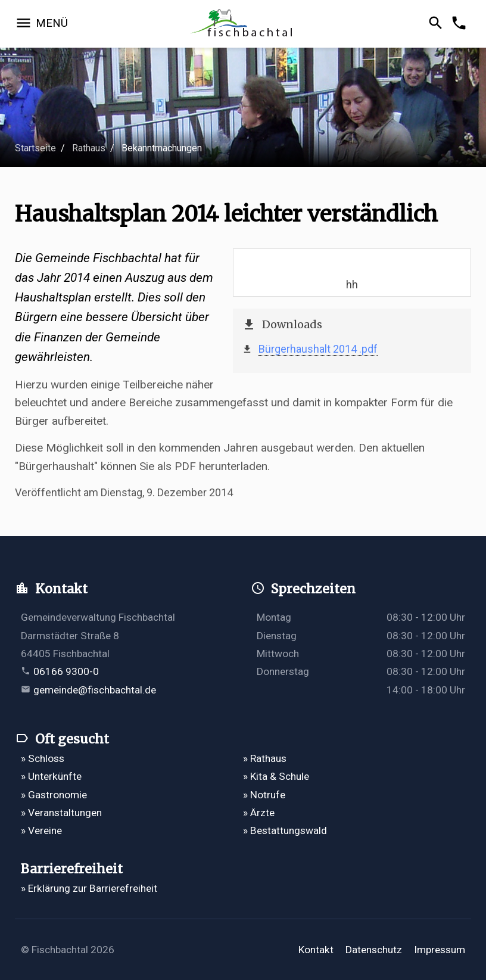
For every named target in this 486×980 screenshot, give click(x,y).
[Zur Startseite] (243, 24)
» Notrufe (264, 795)
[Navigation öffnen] (41, 24)
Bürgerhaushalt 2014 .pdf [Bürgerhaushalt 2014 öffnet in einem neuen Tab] (318, 349)
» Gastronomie (54, 795)
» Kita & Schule (276, 776)
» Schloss (43, 758)
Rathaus (89, 148)
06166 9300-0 (66, 671)
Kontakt (316, 950)
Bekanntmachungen (162, 148)
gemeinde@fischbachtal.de (95, 690)
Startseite (35, 148)
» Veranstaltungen (61, 813)
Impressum (440, 950)
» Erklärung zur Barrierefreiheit (89, 888)
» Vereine (41, 830)
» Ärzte (259, 813)
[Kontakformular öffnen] (461, 24)
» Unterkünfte (51, 776)
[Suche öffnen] (437, 24)
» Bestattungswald (285, 830)
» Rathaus (265, 758)
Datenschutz (374, 950)
